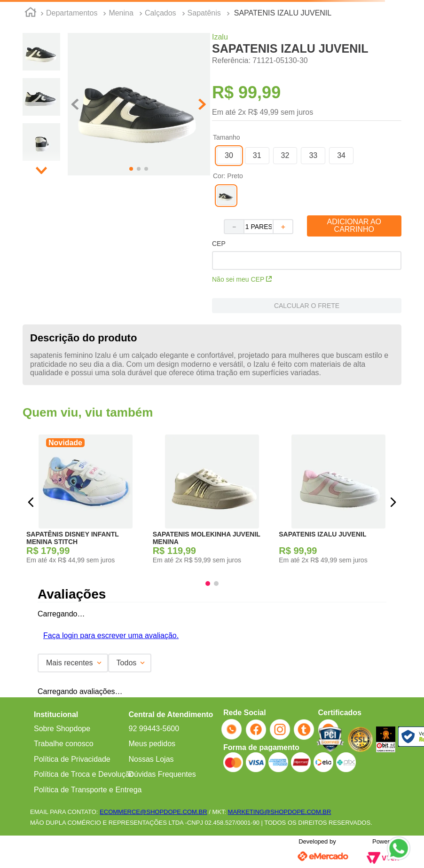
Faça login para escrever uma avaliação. (111, 635)
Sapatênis (204, 13)
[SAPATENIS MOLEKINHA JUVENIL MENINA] (212, 502)
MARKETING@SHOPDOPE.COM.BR (280, 812)
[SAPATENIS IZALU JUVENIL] (338, 502)
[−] (234, 227)
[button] (139, 105)
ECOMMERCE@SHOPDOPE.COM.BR (153, 812)
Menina (121, 13)
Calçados (161, 13)
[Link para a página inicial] (31, 14)
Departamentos (72, 13)
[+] (283, 227)
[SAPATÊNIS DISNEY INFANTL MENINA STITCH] (86, 502)
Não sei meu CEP (242, 279)
